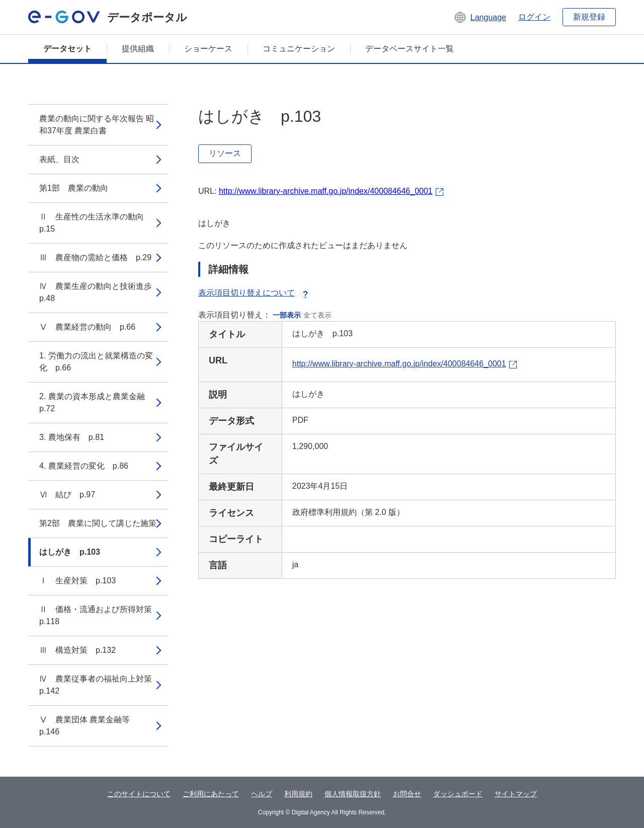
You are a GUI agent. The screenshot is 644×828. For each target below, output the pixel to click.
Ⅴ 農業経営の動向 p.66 (87, 327)
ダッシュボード (458, 794)
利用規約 (298, 794)
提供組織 (138, 49)
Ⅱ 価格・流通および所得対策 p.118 (100, 615)
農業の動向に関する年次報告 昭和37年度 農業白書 (97, 125)
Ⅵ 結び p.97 (67, 495)
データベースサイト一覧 (410, 49)
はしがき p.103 (70, 552)
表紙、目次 (59, 159)
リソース (225, 153)
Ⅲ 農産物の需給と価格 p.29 (95, 257)
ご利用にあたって (211, 794)
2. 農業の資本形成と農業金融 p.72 (96, 402)
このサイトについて (139, 794)
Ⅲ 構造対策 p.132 (77, 650)
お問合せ (407, 794)
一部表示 (287, 315)
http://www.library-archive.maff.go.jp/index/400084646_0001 (326, 191)
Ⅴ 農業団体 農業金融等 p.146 (89, 726)
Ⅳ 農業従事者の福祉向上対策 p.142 (100, 685)
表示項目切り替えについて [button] (255, 293)
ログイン (534, 17)
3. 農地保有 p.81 (72, 437)
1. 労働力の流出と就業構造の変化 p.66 (96, 362)
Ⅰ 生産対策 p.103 (77, 581)
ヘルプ (262, 794)
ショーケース (208, 49)
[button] (480, 17)
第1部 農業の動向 (74, 188)
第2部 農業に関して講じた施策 (98, 523)
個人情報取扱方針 (353, 794)
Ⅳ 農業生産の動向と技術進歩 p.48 (100, 292)
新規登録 (589, 17)
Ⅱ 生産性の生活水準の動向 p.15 (96, 223)
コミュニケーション (299, 49)
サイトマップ (516, 794)
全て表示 (317, 315)
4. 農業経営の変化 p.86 (84, 466)
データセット (67, 49)
